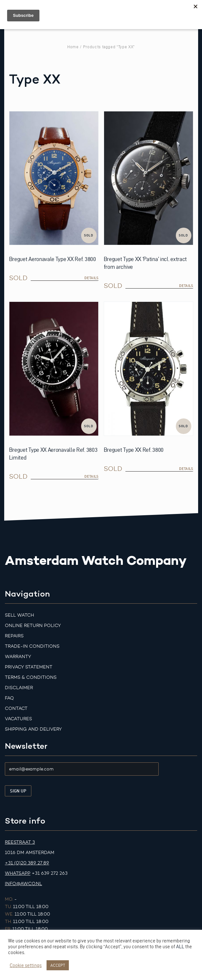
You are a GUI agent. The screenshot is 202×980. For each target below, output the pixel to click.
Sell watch (19, 615)
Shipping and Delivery (33, 729)
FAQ (9, 698)
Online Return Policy (33, 626)
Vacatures (18, 719)
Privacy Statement (29, 667)
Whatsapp (18, 873)
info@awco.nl (23, 884)
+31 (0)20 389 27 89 (27, 863)
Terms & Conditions (31, 677)
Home (73, 47)
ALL (180, 947)
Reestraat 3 (20, 842)
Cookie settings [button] (26, 965)
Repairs (14, 636)
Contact (16, 708)
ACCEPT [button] (58, 965)
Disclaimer (19, 688)
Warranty (18, 657)
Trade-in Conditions (32, 646)
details (91, 278)
